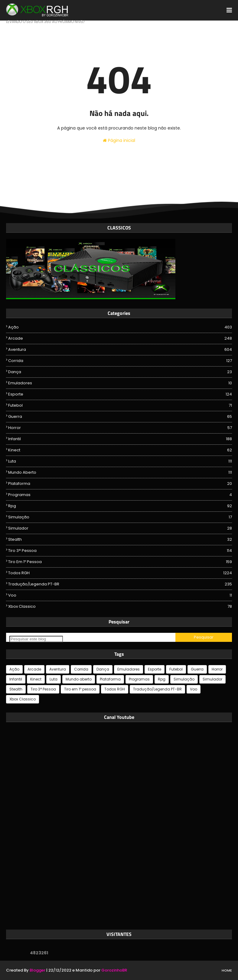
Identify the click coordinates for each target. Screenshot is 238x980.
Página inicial (119, 140)
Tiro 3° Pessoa (120, 551)
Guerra (120, 417)
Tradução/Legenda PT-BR (120, 584)
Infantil (120, 439)
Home (227, 970)
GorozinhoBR (114, 970)
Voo (120, 595)
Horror (120, 428)
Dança (120, 372)
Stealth (120, 540)
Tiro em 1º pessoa (120, 562)
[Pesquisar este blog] (36, 639)
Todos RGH (120, 573)
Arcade (120, 338)
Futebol (120, 405)
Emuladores (120, 383)
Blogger (37, 970)
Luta (120, 461)
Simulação (120, 517)
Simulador (120, 528)
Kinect (120, 450)
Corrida (120, 361)
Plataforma (120, 484)
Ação (120, 327)
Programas (120, 495)
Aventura (120, 350)
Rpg (120, 506)
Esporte (120, 394)
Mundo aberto (120, 472)
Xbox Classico (120, 607)
